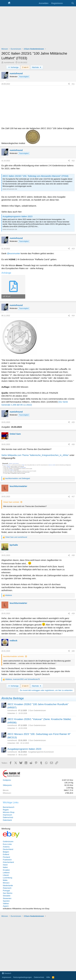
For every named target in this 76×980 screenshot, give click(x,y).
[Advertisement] (38, 28)
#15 (73, 422)
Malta (5, 880)
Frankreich (7, 860)
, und (23, 679)
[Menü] (4, 3)
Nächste (37, 67)
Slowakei (7, 896)
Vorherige (13, 67)
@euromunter (14, 253)
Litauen (6, 875)
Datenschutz (8, 817)
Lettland (6, 873)
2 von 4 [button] (25, 67)
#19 (73, 613)
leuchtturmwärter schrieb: (14, 656)
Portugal (6, 891)
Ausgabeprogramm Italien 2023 (17, 216)
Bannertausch (9, 807)
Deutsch (7, 973)
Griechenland (8, 862)
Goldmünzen (8, 841)
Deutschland (8, 849)
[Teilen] (69, 84)
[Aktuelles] (67, 3)
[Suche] (73, 3)
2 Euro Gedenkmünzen (37, 710)
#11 (73, 84)
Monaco (6, 883)
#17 (73, 497)
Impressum (7, 815)
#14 (73, 316)
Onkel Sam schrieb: (11, 502)
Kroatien (6, 870)
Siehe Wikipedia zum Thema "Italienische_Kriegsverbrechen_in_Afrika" (35, 455)
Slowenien (7, 898)
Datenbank (7, 820)
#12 (73, 161)
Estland (6, 854)
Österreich (7, 888)
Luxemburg (7, 878)
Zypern (6, 906)
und (18, 478)
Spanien (6, 901)
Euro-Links (7, 844)
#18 (73, 555)
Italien (5, 867)
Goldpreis (7, 780)
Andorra (6, 847)
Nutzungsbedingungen (23, 977)
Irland (5, 865)
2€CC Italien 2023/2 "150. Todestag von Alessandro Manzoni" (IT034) (36, 176)
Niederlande (8, 885)
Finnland (6, 857)
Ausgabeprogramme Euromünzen (41, 752)
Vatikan (6, 903)
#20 (73, 651)
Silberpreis (7, 785)
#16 (73, 444)
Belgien (6, 852)
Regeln (6, 810)
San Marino (8, 893)
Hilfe (48, 977)
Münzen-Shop (9, 812)
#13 (73, 249)
